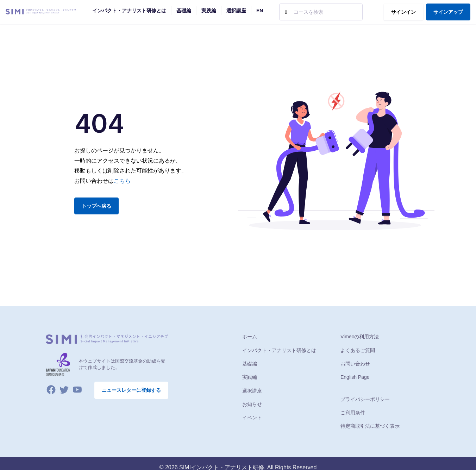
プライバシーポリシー (365, 399)
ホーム (250, 337)
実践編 (250, 377)
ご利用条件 (353, 413)
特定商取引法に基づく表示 (370, 426)
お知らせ (252, 404)
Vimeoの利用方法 (360, 337)
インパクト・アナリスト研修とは (279, 350)
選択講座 (252, 391)
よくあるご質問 (358, 350)
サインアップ (448, 12)
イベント (252, 418)
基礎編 (250, 364)
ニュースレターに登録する (131, 390)
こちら (122, 181)
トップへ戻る (96, 206)
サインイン (403, 12)
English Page (355, 377)
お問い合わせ (355, 364)
